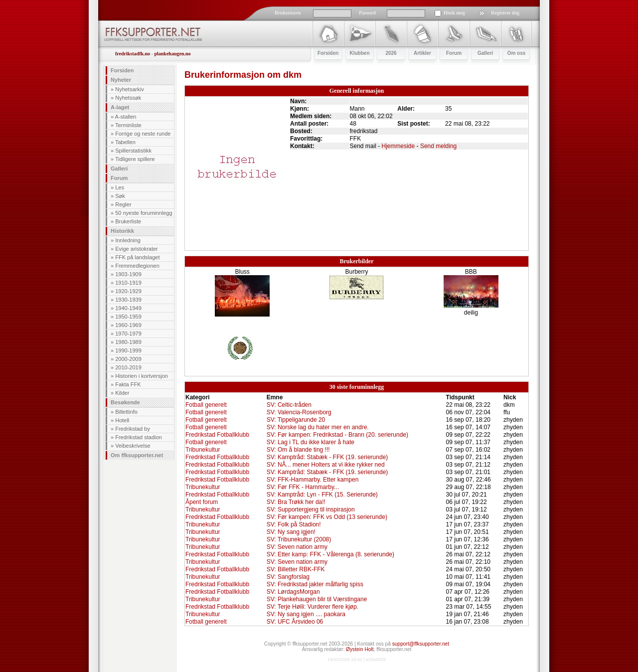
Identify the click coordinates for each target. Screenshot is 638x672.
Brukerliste (128, 221)
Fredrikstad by (133, 429)
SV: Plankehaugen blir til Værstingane (317, 599)
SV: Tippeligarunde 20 (296, 420)
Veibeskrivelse (133, 446)
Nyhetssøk (128, 98)
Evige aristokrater (137, 249)
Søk (120, 196)
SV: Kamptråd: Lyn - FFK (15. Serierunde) (322, 495)
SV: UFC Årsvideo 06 (295, 622)
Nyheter (121, 80)
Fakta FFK (128, 384)
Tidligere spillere (135, 159)
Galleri (119, 168)
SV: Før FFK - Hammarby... (303, 487)
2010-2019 (128, 367)
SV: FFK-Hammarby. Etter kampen (313, 480)
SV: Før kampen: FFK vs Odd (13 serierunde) (327, 517)
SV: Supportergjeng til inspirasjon (311, 509)
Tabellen (125, 142)
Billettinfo (126, 412)
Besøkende (125, 402)
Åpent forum (202, 502)
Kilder (122, 393)
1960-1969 (128, 325)
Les (120, 187)
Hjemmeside (399, 146)
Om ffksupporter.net (137, 455)
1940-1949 (128, 308)
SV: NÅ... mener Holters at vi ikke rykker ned (326, 465)
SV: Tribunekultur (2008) (299, 539)
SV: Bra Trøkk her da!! (296, 502)
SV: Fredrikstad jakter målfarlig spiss (315, 584)
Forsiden (122, 70)
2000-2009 (128, 359)
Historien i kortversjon (142, 376)
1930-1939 (128, 300)
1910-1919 (128, 283)
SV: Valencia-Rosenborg (299, 412)
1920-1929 (128, 291)
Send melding (438, 146)
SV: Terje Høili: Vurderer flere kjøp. (313, 607)
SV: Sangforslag (288, 577)
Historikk (122, 231)
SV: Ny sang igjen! (291, 532)
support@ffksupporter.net (421, 644)
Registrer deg (505, 13)
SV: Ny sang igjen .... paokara (306, 614)
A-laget (120, 107)
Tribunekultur (203, 450)
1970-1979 (128, 334)
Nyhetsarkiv (129, 89)
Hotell (122, 420)
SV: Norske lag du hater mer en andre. (318, 427)
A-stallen (126, 117)
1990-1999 (128, 350)
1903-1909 (128, 274)
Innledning (128, 240)
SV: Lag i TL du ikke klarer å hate (311, 442)
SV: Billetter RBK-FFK (296, 569)
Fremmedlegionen (137, 266)
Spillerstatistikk (133, 151)
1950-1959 (128, 317)
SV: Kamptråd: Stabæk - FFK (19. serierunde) (327, 457)
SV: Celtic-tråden (289, 405)
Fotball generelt (206, 405)
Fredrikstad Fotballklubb (217, 435)
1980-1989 (128, 342)
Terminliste (128, 125)
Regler (123, 204)
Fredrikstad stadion (139, 437)
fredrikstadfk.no (133, 54)
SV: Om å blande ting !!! (298, 450)
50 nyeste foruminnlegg (144, 213)
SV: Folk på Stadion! (294, 524)
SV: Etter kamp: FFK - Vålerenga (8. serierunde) (330, 554)
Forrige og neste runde (143, 134)
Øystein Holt (360, 649)
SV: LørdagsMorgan (293, 592)
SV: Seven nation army (297, 547)
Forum (119, 178)
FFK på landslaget (137, 257)
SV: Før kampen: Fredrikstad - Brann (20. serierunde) (337, 435)
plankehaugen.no (172, 54)
